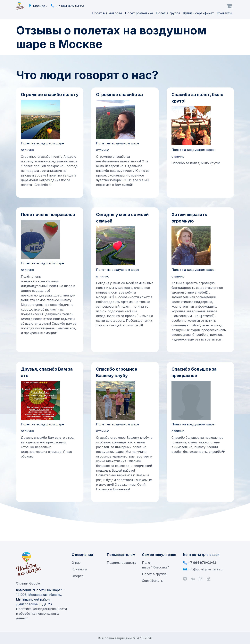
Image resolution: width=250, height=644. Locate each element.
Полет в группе (169, 13)
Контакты (224, 13)
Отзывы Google (28, 583)
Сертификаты (153, 581)
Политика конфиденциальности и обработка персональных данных (41, 613)
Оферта (78, 576)
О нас (76, 563)
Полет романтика (139, 13)
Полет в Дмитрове (108, 13)
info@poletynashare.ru (205, 569)
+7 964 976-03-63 (70, 6)
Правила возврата (121, 563)
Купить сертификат (199, 13)
